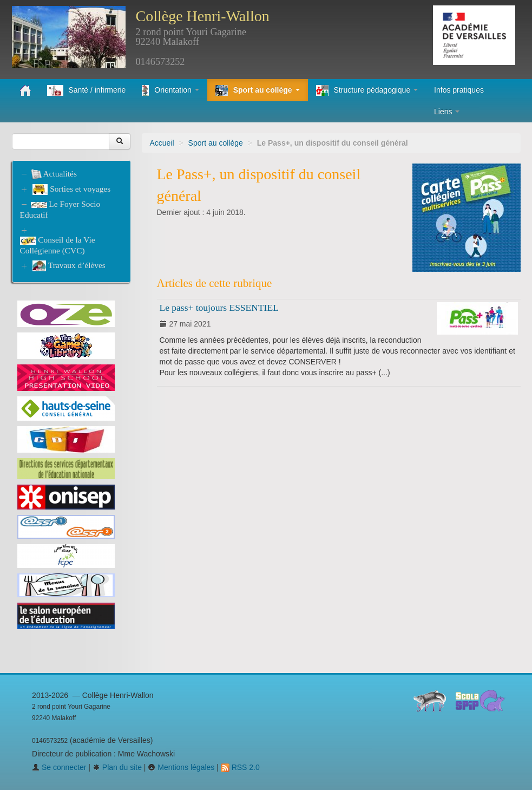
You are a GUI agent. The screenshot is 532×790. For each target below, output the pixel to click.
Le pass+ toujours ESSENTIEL (219, 308)
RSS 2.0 (240, 767)
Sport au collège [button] (258, 90)
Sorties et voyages (71, 190)
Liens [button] (447, 112)
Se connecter (59, 767)
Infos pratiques (459, 90)
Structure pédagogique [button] (367, 90)
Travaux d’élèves (69, 266)
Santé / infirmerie (87, 90)
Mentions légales (181, 767)
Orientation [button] (170, 90)
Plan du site (117, 767)
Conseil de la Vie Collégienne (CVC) (58, 245)
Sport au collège (216, 143)
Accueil (162, 143)
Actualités (54, 174)
